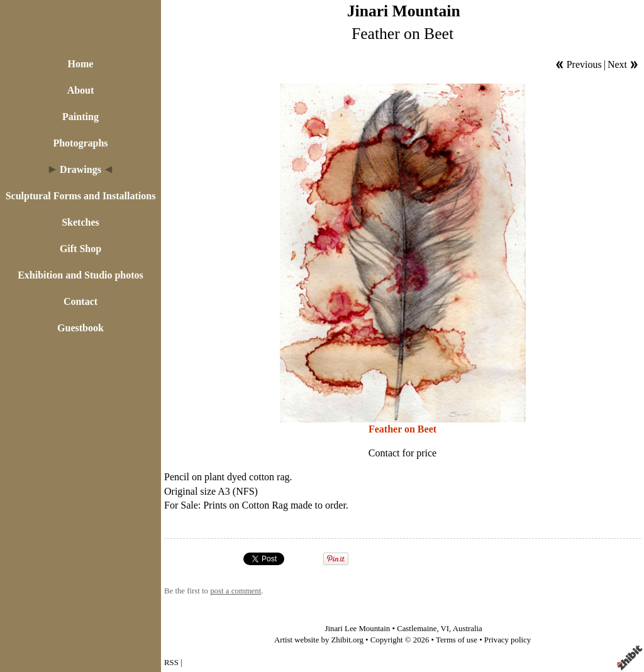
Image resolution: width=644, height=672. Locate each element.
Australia (468, 629)
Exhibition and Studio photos (80, 275)
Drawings (80, 169)
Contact (80, 301)
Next (617, 64)
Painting (80, 117)
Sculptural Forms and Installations (81, 196)
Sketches (80, 222)
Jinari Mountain (404, 11)
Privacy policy (508, 640)
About (81, 90)
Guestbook (80, 328)
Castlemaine (417, 629)
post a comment (236, 591)
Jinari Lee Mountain (357, 629)
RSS (171, 663)
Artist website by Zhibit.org (319, 640)
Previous (584, 64)
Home (81, 64)
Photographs (80, 143)
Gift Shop (80, 249)
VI (445, 629)
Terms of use (457, 640)
